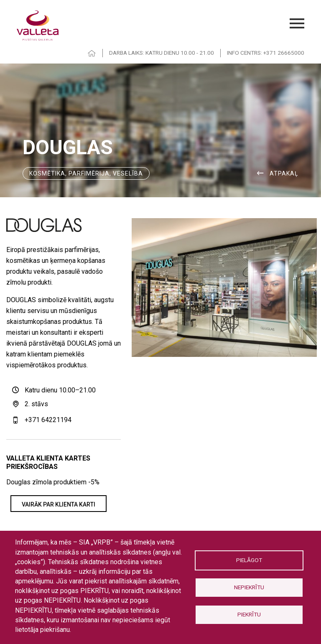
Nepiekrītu (249, 587)
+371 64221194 (48, 420)
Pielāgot (249, 560)
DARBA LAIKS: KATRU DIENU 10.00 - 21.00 (162, 53)
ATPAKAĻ (284, 173)
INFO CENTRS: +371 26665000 (266, 53)
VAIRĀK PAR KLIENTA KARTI (59, 504)
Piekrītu (249, 614)
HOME (92, 53)
